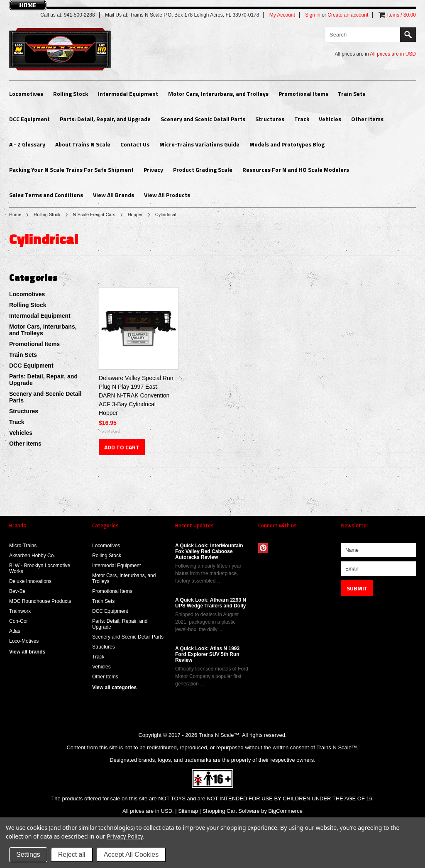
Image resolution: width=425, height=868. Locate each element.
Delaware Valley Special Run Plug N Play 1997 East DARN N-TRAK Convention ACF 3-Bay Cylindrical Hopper (136, 395)
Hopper (135, 215)
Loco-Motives (24, 641)
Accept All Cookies (131, 855)
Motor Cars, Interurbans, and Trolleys (218, 94)
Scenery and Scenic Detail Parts (203, 119)
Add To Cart (122, 447)
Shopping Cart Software (231, 811)
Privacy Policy (125, 836)
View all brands (27, 652)
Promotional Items (303, 94)
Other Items (367, 119)
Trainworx (20, 611)
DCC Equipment (29, 119)
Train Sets (352, 94)
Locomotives (26, 94)
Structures (270, 119)
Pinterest (263, 548)
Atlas (15, 631)
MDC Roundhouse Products (40, 601)
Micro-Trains (23, 546)
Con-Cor (18, 621)
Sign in (313, 15)
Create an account (348, 15)
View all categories (114, 688)
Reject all (72, 855)
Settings (28, 855)
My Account (282, 15)
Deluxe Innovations (30, 581)
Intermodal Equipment (128, 94)
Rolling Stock (71, 94)
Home (15, 215)
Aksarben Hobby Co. (32, 556)
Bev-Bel (18, 591)
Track (302, 119)
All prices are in (393, 54)
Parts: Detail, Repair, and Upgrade (105, 119)
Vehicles (330, 119)
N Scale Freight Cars (94, 215)
